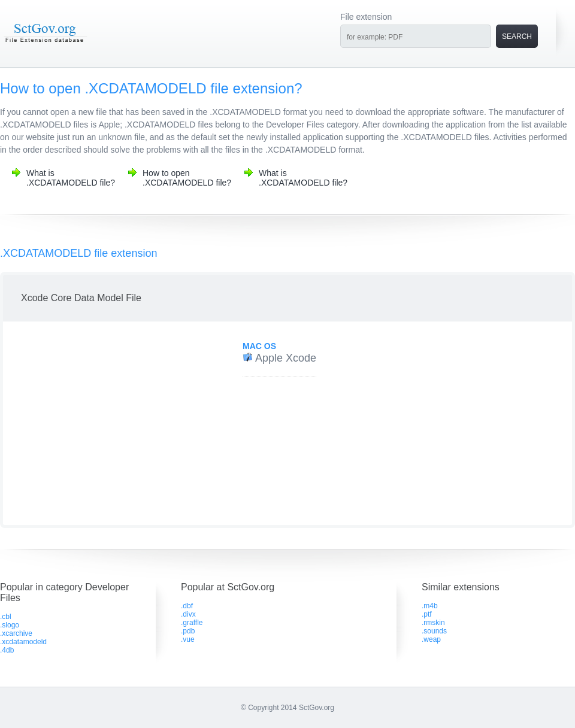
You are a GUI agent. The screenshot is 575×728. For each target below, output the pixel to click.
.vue (188, 639)
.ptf (427, 614)
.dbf (187, 606)
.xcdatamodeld (23, 642)
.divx (188, 614)
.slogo (10, 625)
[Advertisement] (110, 423)
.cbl (6, 617)
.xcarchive (16, 633)
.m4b (430, 606)
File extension (366, 17)
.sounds (434, 631)
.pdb (188, 631)
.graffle (192, 623)
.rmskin (433, 623)
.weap (431, 639)
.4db (7, 650)
